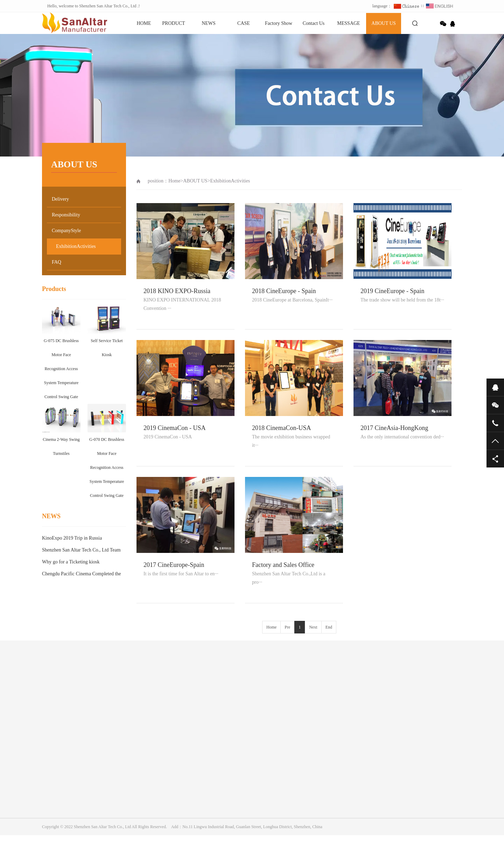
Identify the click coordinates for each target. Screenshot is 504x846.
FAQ (57, 262)
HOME (144, 23)
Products (54, 289)
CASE (244, 23)
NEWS (209, 23)
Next (313, 627)
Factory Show (279, 23)
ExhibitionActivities (76, 246)
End (329, 627)
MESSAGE (348, 23)
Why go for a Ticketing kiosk (71, 562)
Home (174, 181)
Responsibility (66, 215)
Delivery (60, 199)
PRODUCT (173, 23)
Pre (287, 627)
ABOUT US (383, 23)
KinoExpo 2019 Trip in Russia (72, 538)
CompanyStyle (66, 231)
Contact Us (314, 23)
